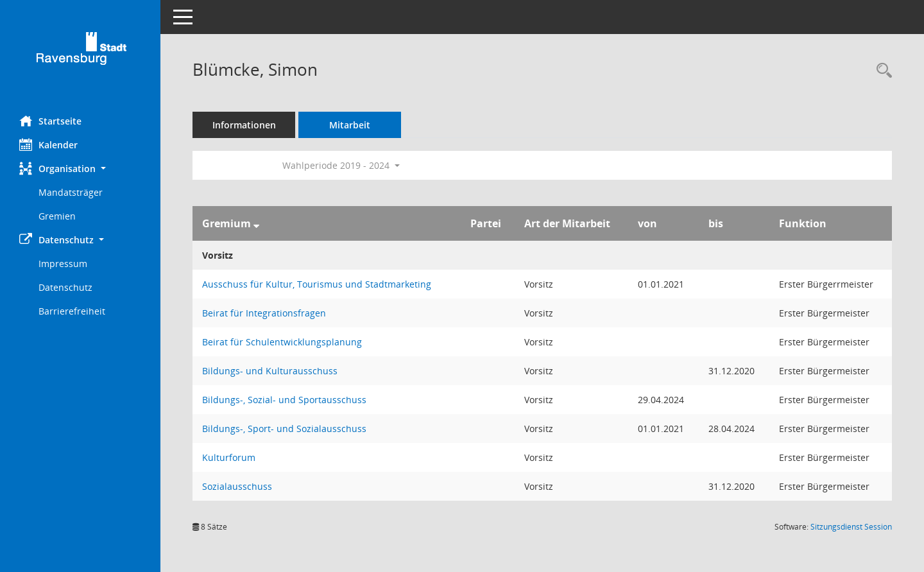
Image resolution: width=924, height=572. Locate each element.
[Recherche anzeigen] (881, 71)
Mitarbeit (350, 125)
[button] (80, 169)
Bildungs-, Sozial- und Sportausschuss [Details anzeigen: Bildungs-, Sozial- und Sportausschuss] (284, 400)
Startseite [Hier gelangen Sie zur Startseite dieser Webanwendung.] (50, 121)
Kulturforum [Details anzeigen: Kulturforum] (229, 457)
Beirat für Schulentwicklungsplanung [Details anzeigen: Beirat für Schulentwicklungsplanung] (282, 342)
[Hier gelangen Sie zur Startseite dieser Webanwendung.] (80, 53)
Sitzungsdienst (851, 527)
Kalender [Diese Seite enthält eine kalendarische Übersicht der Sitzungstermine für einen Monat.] (48, 144)
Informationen (244, 125)
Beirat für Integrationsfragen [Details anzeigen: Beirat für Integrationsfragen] (264, 313)
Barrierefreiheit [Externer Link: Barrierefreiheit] (72, 311)
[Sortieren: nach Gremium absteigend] (256, 223)
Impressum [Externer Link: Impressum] (63, 264)
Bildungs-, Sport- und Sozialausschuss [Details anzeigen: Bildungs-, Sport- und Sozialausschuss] (284, 429)
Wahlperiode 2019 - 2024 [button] (341, 165)
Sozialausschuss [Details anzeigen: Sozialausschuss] (237, 486)
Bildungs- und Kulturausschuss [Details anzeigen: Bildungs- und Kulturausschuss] (270, 371)
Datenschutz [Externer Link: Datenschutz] (65, 287)
